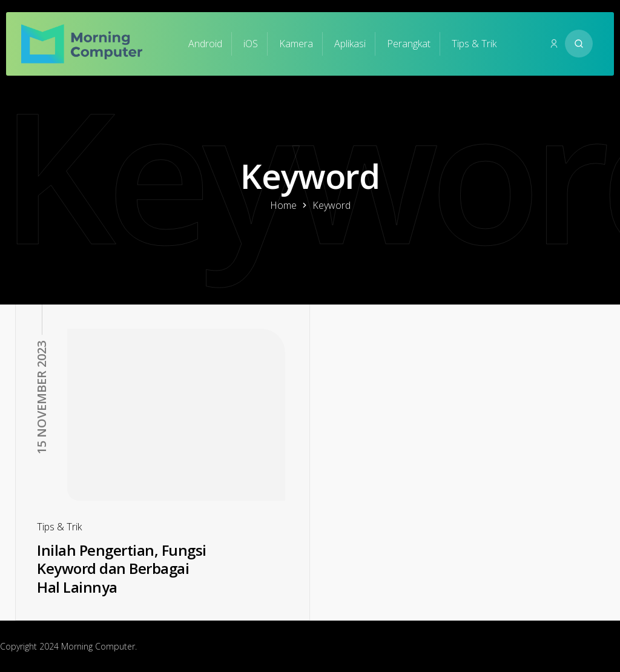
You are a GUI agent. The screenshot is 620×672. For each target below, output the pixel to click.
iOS (251, 44)
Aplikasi (350, 44)
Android (205, 44)
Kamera (296, 44)
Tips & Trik (474, 44)
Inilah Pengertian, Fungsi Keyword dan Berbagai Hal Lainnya (122, 568)
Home (283, 205)
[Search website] (579, 44)
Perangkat (409, 44)
